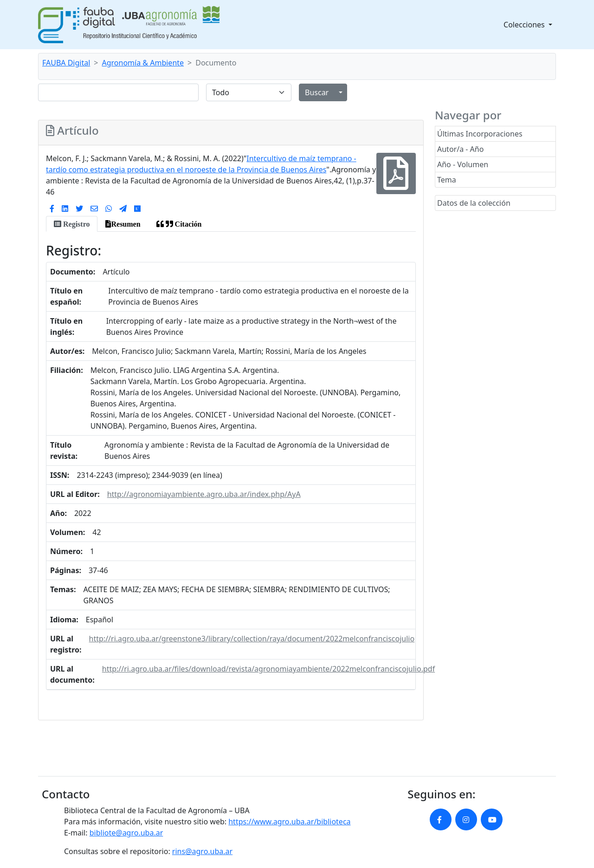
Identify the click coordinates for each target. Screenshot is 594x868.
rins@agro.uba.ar (202, 851)
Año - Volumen (463, 164)
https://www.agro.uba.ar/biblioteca (289, 822)
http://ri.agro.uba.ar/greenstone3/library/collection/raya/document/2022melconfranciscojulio (252, 639)
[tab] (72, 224)
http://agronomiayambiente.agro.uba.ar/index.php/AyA (204, 494)
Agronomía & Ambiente (143, 63)
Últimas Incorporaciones (480, 134)
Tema (447, 180)
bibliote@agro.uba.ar (126, 833)
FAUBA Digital (66, 63)
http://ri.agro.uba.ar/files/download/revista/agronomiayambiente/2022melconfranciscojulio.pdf (268, 669)
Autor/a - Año (460, 149)
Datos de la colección (474, 203)
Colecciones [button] (525, 25)
